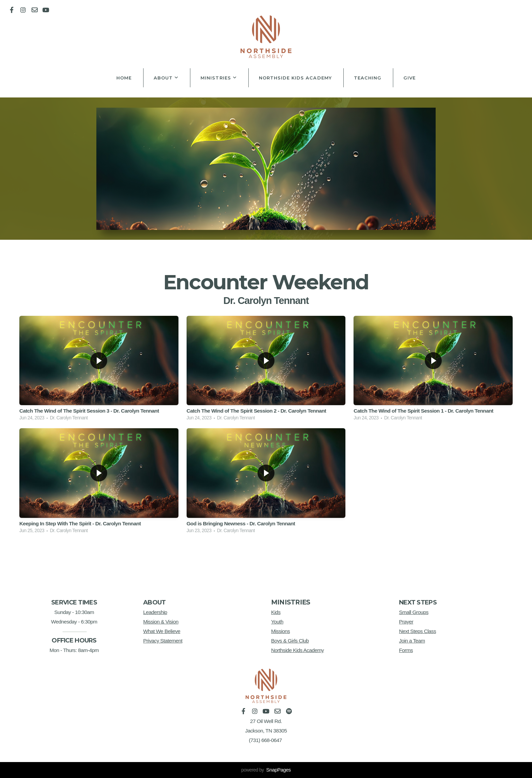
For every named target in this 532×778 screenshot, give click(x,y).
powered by (266, 770)
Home (124, 78)
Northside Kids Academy (295, 78)
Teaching (368, 78)
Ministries (219, 78)
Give (410, 78)
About (166, 78)
